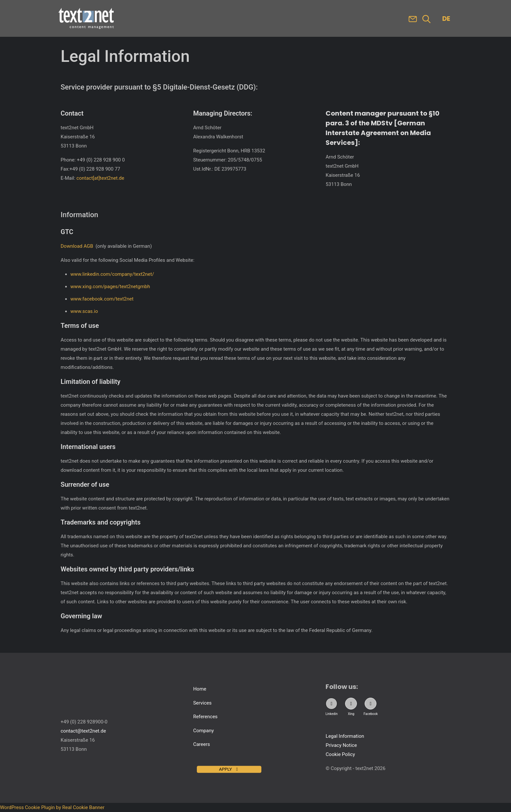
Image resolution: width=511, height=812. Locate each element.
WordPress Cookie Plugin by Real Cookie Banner (52, 807)
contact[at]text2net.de (101, 178)
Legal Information (345, 736)
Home (200, 689)
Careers (202, 744)
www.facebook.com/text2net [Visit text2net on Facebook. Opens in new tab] (102, 299)
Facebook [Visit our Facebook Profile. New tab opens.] (371, 714)
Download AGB (77, 246)
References (205, 717)
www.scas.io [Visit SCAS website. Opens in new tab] (84, 311)
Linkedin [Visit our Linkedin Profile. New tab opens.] (332, 714)
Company (204, 731)
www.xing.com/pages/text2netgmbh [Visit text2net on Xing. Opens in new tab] (110, 287)
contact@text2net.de (83, 731)
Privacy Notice (341, 745)
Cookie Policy (340, 754)
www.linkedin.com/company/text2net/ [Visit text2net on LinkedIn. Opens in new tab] (112, 274)
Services (203, 703)
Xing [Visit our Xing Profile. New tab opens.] (351, 714)
